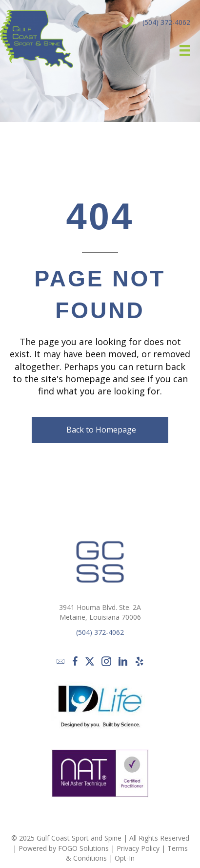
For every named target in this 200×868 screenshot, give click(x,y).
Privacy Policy (138, 848)
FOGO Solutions (83, 848)
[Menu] (181, 50)
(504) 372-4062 (166, 22)
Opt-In (125, 858)
